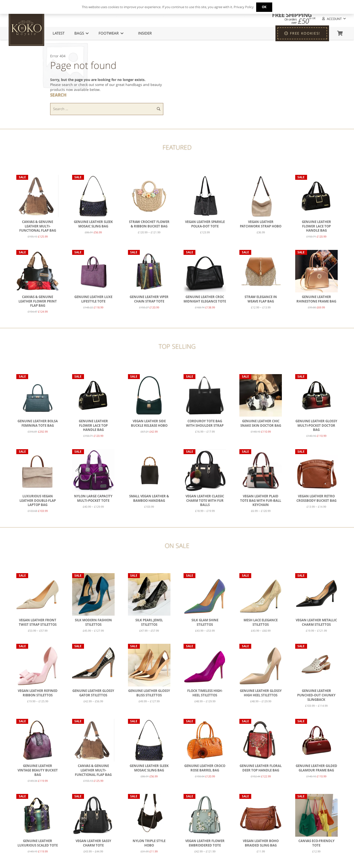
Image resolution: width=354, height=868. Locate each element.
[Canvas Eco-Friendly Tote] (316, 815)
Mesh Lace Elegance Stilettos (261, 622)
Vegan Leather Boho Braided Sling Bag (261, 843)
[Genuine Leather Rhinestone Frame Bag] (316, 271)
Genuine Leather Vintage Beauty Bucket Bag (38, 770)
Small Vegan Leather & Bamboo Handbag (149, 498)
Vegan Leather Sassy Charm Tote (93, 843)
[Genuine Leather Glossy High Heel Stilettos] (261, 665)
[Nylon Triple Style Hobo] (149, 815)
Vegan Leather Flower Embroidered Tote (205, 843)
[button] (333, 19)
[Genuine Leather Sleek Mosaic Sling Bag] (93, 196)
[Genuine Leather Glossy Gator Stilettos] (93, 665)
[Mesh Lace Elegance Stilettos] (261, 594)
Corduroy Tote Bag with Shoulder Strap (205, 423)
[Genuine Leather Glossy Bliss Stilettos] (149, 665)
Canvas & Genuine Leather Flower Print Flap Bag (38, 301)
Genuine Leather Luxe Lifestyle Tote (93, 299)
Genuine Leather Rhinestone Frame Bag (316, 299)
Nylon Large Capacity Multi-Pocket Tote (93, 498)
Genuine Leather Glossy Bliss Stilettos (149, 693)
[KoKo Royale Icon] (26, 28)
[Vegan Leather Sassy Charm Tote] (93, 815)
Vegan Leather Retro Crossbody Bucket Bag (316, 498)
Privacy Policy (244, 7)
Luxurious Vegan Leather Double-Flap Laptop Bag (38, 501)
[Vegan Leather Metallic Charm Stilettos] (316, 594)
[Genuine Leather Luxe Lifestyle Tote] (93, 271)
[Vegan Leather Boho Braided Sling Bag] (261, 815)
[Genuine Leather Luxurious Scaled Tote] (38, 815)
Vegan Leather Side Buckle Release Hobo (149, 423)
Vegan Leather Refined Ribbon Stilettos (38, 693)
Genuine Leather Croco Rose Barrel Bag (205, 768)
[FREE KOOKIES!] (302, 33)
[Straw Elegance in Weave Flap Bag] (261, 271)
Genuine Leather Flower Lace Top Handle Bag (316, 226)
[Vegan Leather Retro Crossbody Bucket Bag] (316, 470)
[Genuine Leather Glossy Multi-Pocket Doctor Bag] (316, 395)
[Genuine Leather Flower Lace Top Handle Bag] (316, 196)
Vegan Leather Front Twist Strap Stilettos (38, 622)
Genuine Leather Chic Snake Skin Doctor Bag (261, 423)
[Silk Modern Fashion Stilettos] (93, 594)
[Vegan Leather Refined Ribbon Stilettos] (38, 665)
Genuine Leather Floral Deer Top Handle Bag (261, 768)
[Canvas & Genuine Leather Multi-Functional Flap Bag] (38, 196)
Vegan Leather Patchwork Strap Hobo (261, 224)
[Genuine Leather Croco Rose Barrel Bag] (205, 740)
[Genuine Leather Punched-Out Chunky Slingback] (316, 665)
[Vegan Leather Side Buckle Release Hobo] (149, 395)
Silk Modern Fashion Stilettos (93, 622)
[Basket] (340, 33)
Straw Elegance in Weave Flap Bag (261, 299)
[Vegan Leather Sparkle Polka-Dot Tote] (205, 196)
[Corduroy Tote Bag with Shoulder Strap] (205, 395)
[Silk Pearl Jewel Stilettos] (149, 594)
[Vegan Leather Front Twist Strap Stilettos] (38, 594)
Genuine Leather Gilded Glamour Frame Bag (316, 768)
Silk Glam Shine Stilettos (205, 622)
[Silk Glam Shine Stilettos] (205, 594)
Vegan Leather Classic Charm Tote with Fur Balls (205, 501)
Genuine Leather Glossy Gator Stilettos (93, 693)
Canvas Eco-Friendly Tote (316, 843)
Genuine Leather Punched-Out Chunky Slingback (316, 695)
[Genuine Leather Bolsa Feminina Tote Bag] (38, 395)
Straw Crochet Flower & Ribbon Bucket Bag (149, 224)
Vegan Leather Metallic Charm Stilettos (316, 622)
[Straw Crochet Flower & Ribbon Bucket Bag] (149, 196)
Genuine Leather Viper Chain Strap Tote (149, 299)
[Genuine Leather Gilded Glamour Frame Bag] (316, 740)
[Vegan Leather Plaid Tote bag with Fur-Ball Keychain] (261, 470)
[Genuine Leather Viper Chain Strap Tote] (149, 271)
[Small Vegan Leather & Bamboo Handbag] (149, 470)
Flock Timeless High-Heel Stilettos (205, 693)
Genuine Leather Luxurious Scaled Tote (38, 843)
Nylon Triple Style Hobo (149, 843)
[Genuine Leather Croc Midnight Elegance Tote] (205, 271)
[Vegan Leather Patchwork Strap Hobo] (261, 196)
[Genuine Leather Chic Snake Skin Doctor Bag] (261, 395)
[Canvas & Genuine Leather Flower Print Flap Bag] (38, 271)
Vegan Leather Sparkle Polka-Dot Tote (205, 224)
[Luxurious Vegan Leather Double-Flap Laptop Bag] (38, 470)
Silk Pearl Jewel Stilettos (149, 622)
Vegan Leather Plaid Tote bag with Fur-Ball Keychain (261, 501)
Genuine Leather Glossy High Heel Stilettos (261, 693)
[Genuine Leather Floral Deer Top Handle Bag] (261, 740)
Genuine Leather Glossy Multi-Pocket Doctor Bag (316, 425)
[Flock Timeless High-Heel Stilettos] (205, 665)
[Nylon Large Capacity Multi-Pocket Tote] (93, 470)
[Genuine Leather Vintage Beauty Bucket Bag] (38, 740)
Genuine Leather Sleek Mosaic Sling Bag (93, 224)
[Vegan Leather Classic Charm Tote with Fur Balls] (205, 470)
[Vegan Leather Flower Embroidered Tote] (205, 815)
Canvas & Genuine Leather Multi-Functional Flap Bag (38, 226)
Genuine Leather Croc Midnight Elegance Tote (205, 299)
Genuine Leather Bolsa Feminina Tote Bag (38, 423)
